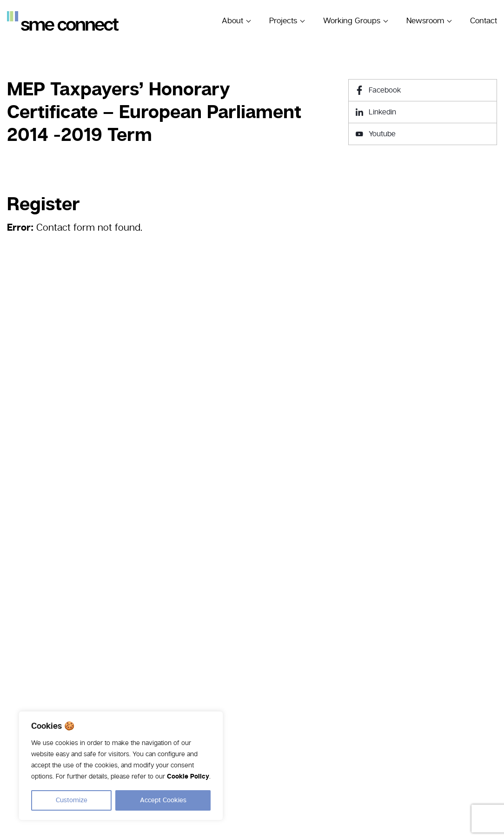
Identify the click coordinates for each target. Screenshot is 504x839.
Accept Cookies (163, 800)
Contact (484, 21)
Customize (72, 800)
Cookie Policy (188, 777)
